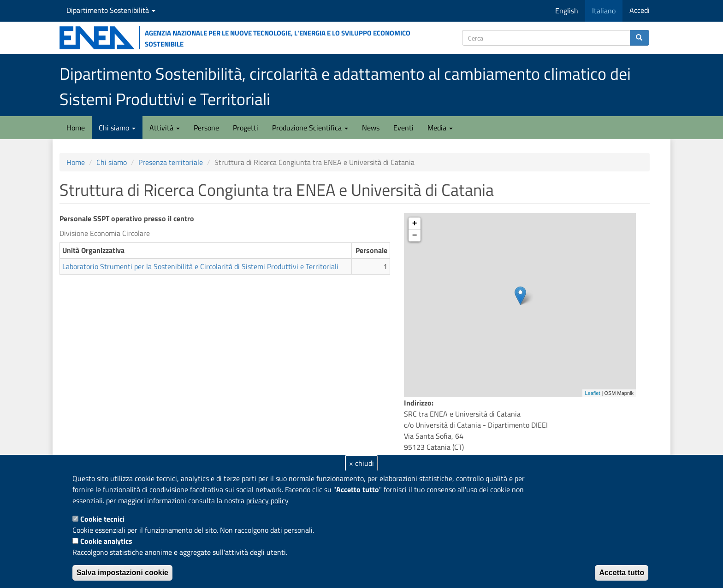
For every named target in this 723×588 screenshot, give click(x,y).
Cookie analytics (106, 541)
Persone (206, 128)
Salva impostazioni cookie (122, 573)
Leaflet (592, 393)
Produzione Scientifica (310, 128)
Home (76, 128)
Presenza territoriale (171, 162)
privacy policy (267, 500)
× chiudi (361, 463)
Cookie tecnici (102, 519)
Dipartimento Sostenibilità (111, 10)
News (371, 128)
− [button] (415, 235)
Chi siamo (117, 128)
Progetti (246, 128)
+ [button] (415, 223)
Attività (165, 128)
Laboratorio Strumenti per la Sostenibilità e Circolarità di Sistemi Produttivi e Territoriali (200, 266)
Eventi (403, 128)
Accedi (640, 10)
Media (440, 128)
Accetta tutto (622, 573)
